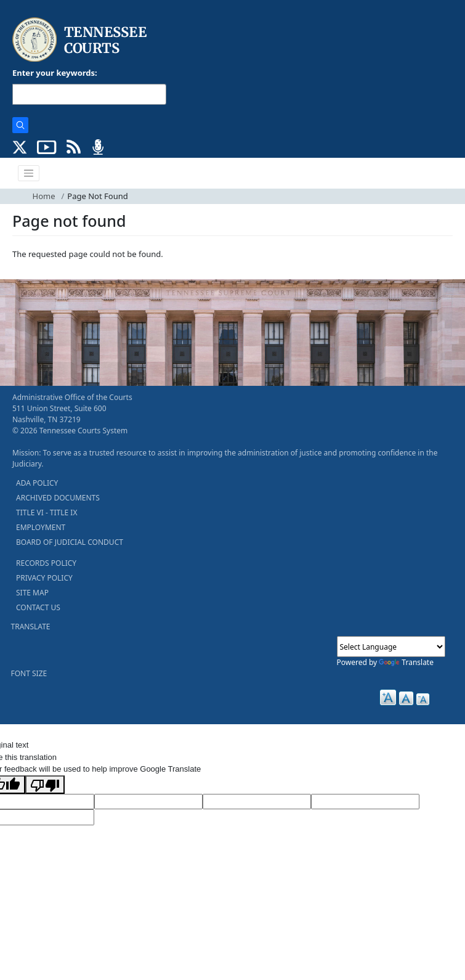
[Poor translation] (45, 785)
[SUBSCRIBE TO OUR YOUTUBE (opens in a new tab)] (47, 146)
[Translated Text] (365, 802)
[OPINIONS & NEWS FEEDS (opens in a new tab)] (74, 146)
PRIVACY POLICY (44, 578)
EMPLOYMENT (41, 527)
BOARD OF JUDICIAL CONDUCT (70, 542)
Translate (406, 662)
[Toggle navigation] (29, 173)
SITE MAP (32, 593)
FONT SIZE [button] (29, 673)
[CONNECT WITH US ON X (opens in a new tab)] (20, 146)
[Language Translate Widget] (391, 647)
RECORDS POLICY (46, 563)
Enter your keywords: (55, 73)
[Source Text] (257, 802)
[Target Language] (148, 802)
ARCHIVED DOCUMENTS (58, 498)
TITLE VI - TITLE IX (46, 512)
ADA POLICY (37, 483)
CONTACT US (38, 607)
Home (44, 196)
